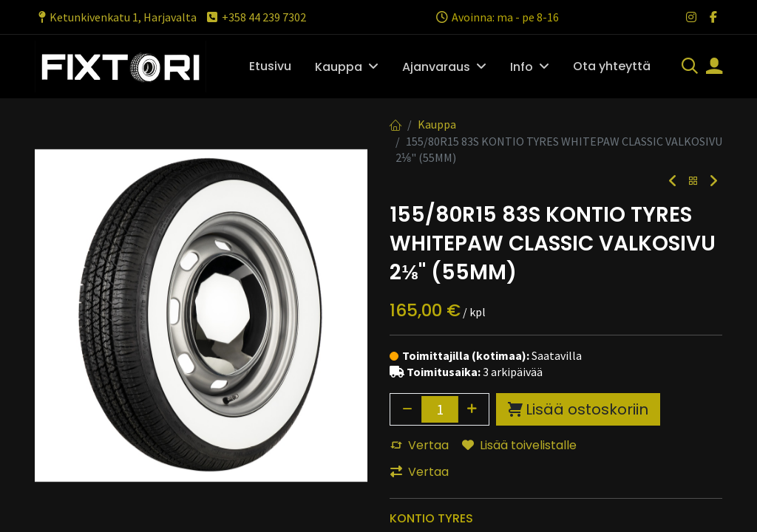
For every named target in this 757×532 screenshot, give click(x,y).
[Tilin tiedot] (714, 67)
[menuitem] (270, 66)
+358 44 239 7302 (255, 17)
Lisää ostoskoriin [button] (578, 409)
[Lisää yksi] (472, 409)
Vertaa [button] (420, 445)
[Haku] (690, 67)
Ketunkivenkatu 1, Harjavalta (116, 17)
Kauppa (437, 124)
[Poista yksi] (407, 409)
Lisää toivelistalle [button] (519, 445)
